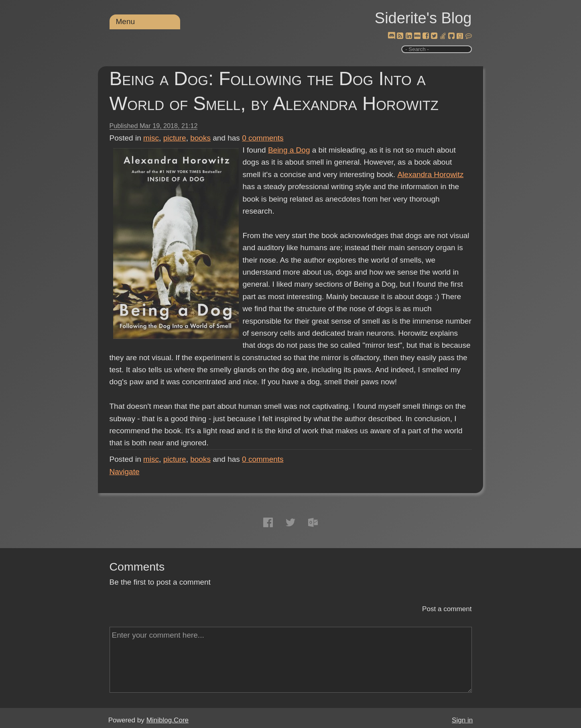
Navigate (125, 472)
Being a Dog (289, 150)
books (200, 138)
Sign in (462, 720)
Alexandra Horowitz (430, 174)
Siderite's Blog (423, 18)
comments (263, 138)
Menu (126, 21)
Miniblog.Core (168, 720)
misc (151, 138)
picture (175, 138)
